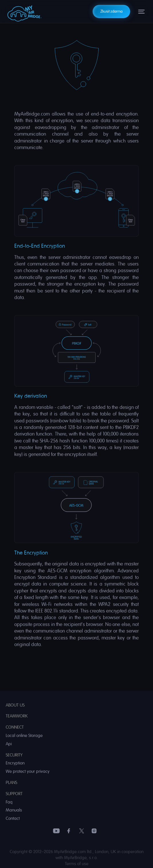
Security (14, 755)
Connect (15, 727)
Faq (9, 802)
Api (9, 744)
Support (14, 794)
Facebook (69, 831)
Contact (13, 819)
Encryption (15, 763)
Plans (11, 783)
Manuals (14, 810)
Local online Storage (24, 736)
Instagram (94, 831)
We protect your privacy (28, 772)
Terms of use (77, 864)
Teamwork (17, 716)
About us (15, 705)
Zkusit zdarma (111, 11)
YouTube (56, 831)
